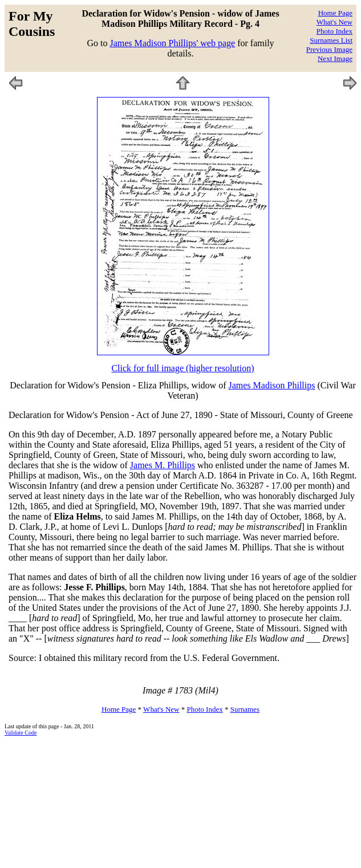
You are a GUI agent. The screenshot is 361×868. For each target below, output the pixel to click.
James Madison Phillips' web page (172, 43)
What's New (334, 22)
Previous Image (329, 49)
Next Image (335, 58)
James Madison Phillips (271, 385)
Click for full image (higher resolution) (182, 368)
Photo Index (334, 31)
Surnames (245, 709)
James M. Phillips (163, 465)
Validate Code (21, 733)
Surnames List (331, 40)
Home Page (335, 13)
